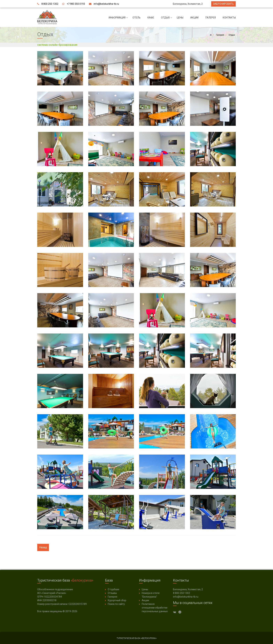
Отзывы (112, 593)
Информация (119, 19)
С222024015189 (78, 604)
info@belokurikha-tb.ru (106, 4)
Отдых (167, 19)
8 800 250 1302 (50, 4)
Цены (180, 18)
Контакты (229, 18)
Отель (136, 18)
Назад (43, 547)
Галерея (211, 18)
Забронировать (223, 4)
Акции (194, 18)
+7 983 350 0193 (76, 4)
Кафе (151, 18)
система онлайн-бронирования (57, 45)
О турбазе (114, 589)
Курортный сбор (117, 600)
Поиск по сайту (116, 604)
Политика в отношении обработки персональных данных (155, 608)
